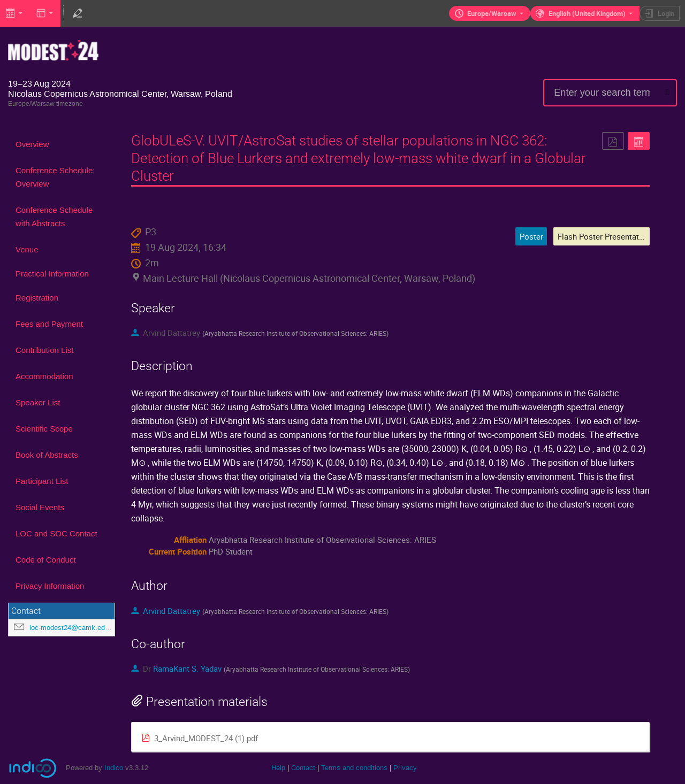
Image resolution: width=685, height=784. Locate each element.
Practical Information (52, 274)
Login (666, 13)
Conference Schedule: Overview (55, 177)
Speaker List (38, 402)
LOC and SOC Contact (56, 533)
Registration (37, 298)
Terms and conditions (354, 768)
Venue (27, 249)
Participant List (42, 481)
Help (278, 768)
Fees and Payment (49, 324)
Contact (303, 768)
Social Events (40, 507)
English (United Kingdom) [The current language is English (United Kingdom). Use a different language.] (587, 13)
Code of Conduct (46, 560)
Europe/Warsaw (492, 13)
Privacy (405, 768)
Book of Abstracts (47, 455)
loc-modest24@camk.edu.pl (73, 628)
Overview (32, 144)
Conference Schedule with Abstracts (54, 217)
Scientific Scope (44, 429)
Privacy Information (50, 586)
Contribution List (44, 350)
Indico (114, 768)
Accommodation (44, 376)
